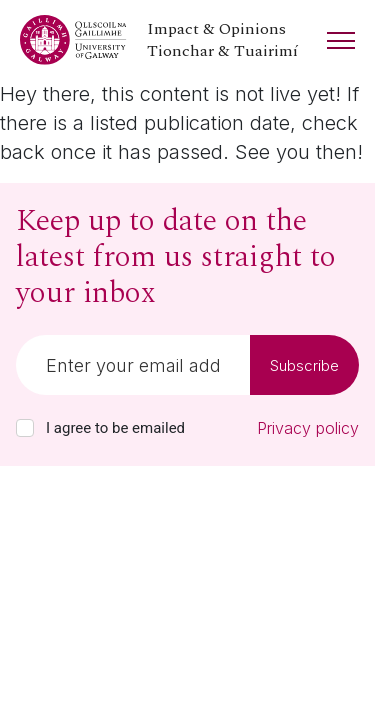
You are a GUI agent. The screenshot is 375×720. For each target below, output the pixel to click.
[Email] (133, 365)
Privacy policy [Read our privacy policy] (308, 428)
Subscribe (304, 365)
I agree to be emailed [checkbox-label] (115, 428)
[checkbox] (25, 428)
